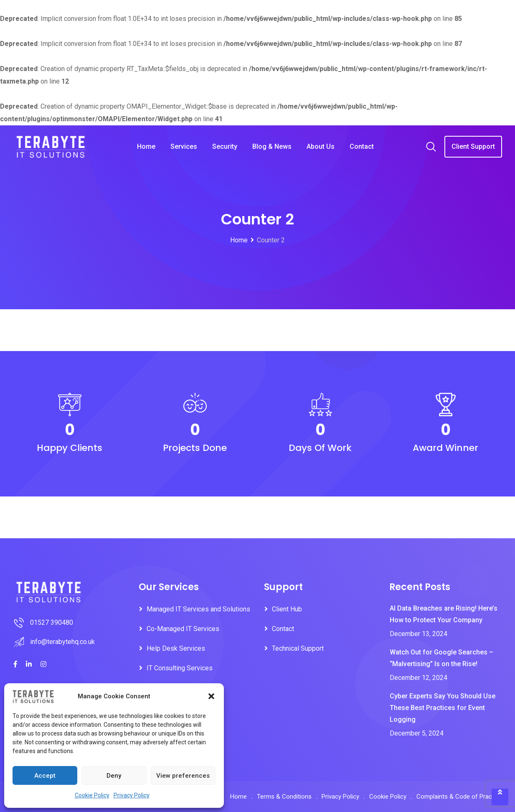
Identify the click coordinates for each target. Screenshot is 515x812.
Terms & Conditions (284, 797)
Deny (114, 776)
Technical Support (298, 648)
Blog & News (272, 146)
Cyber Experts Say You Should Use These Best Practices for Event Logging (443, 708)
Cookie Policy (92, 795)
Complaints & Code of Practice (459, 797)
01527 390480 (52, 622)
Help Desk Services (176, 648)
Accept (45, 776)
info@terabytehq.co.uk (62, 642)
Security (225, 146)
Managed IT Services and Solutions (198, 609)
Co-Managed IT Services (183, 629)
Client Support (473, 146)
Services (184, 146)
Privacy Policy (132, 795)
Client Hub (287, 609)
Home (146, 146)
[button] (211, 696)
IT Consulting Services (180, 668)
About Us (321, 146)
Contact (362, 146)
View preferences (183, 776)
